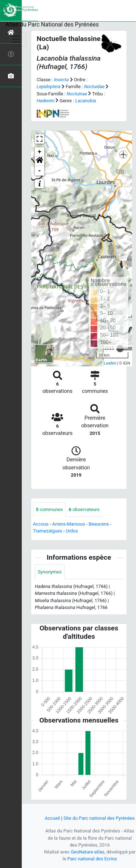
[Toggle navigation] (16, 39)
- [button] (40, 171)
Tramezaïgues (48, 531)
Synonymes (50, 572)
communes (49, 509)
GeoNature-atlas (88, 852)
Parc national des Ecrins (92, 859)
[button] (40, 161)
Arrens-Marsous (69, 524)
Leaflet (110, 363)
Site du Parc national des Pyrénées (99, 818)
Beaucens (99, 524)
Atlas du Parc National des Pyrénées (52, 24)
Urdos (72, 531)
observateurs (84, 509)
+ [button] (40, 152)
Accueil (53, 818)
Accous (41, 524)
